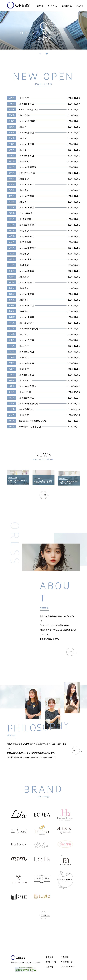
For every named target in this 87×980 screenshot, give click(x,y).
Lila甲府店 (24, 98)
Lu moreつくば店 (27, 121)
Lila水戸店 (24, 138)
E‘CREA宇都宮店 (27, 173)
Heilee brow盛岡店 (28, 109)
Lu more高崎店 (26, 207)
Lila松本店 (24, 265)
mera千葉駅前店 (27, 409)
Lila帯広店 (24, 288)
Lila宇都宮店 (25, 161)
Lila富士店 (24, 254)
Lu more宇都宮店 (27, 167)
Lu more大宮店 (26, 398)
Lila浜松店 (24, 415)
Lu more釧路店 (26, 305)
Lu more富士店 (26, 259)
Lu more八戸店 (26, 340)
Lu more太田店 (26, 184)
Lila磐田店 (24, 231)
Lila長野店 (24, 277)
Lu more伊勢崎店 (27, 225)
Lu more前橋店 (26, 196)
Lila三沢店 (24, 346)
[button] (40, 54)
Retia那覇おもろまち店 (30, 427)
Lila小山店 (24, 150)
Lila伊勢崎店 (25, 219)
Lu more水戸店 (26, 144)
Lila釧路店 (24, 300)
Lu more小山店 (26, 156)
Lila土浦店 (24, 127)
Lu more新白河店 (27, 386)
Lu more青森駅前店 (28, 329)
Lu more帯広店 (26, 294)
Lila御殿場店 (25, 242)
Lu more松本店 (26, 271)
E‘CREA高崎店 (26, 213)
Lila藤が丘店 (25, 392)
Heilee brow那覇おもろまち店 (33, 421)
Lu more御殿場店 (27, 248)
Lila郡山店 (24, 369)
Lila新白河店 (25, 380)
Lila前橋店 (24, 190)
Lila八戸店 (24, 334)
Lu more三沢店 (26, 352)
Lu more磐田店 (26, 236)
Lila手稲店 (24, 311)
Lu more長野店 (26, 282)
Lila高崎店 (24, 202)
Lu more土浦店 (26, 132)
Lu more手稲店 (26, 317)
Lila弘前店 (24, 357)
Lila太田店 (24, 179)
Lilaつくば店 (24, 115)
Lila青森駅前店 (26, 323)
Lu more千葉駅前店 (28, 403)
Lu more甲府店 (26, 104)
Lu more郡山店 (26, 375)
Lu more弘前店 (26, 363)
